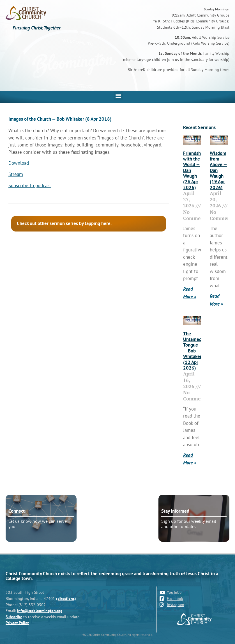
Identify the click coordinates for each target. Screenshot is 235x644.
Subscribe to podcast (30, 185)
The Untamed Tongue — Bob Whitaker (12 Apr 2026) (192, 351)
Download (19, 163)
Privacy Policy (17, 623)
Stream (16, 174)
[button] (118, 95)
